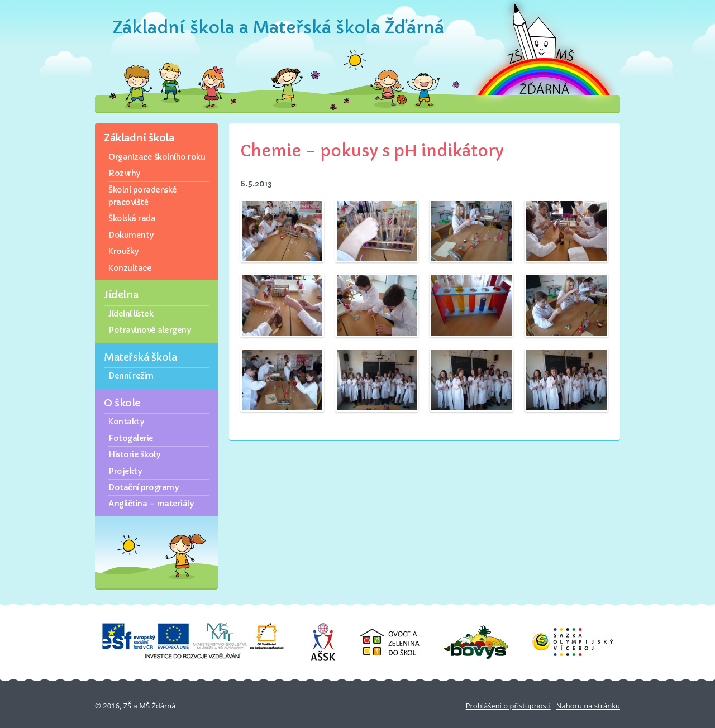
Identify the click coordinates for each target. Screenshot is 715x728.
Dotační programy (143, 487)
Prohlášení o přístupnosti (508, 706)
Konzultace (130, 268)
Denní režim (131, 376)
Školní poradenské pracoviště (143, 196)
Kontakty (126, 422)
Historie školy (134, 454)
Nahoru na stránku (588, 706)
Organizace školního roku (157, 157)
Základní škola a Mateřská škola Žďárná (278, 28)
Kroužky (123, 251)
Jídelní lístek (131, 314)
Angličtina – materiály (151, 504)
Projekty (125, 471)
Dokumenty (131, 235)
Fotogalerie (131, 438)
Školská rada (132, 218)
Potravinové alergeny (149, 330)
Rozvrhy (124, 173)
